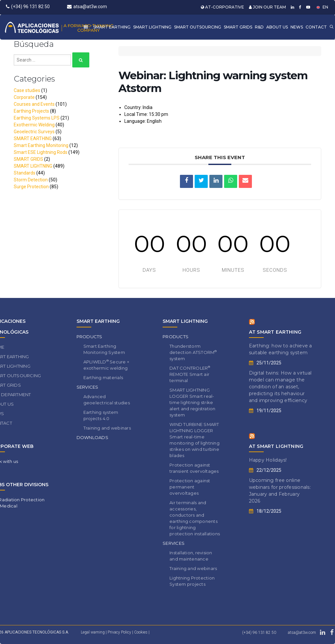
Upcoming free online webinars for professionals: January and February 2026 (280, 491)
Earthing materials (103, 377)
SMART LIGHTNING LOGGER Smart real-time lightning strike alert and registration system (193, 402)
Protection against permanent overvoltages (190, 487)
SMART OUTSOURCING (198, 27)
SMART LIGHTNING (152, 27)
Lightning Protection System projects (192, 581)
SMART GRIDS (238, 27)
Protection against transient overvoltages (194, 468)
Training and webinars (107, 428)
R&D (259, 27)
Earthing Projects (31, 111)
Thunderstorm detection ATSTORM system (193, 352)
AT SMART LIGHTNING (276, 446)
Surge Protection (31, 187)
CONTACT (316, 27)
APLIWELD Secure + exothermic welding (106, 365)
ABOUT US (277, 27)
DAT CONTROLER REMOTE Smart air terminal (190, 374)
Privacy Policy (120, 632)
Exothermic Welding (34, 125)
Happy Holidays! (268, 460)
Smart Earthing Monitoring (41, 145)
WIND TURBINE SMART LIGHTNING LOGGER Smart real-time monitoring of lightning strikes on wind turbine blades (194, 440)
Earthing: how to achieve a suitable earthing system (281, 349)
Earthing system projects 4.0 (101, 415)
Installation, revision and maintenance (191, 556)
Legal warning (93, 632)
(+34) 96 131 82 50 (28, 7)
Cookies (141, 632)
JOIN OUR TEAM (267, 7)
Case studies (27, 90)
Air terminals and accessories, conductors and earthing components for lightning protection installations (195, 518)
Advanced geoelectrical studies (107, 400)
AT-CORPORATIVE (222, 7)
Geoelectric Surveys (34, 132)
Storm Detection (31, 180)
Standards (25, 173)
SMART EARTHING (112, 27)
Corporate (24, 97)
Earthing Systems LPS (37, 118)
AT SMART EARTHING (275, 332)
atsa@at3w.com (87, 7)
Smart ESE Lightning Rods (41, 152)
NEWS (297, 27)
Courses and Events (34, 104)
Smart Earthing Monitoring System (104, 349)
